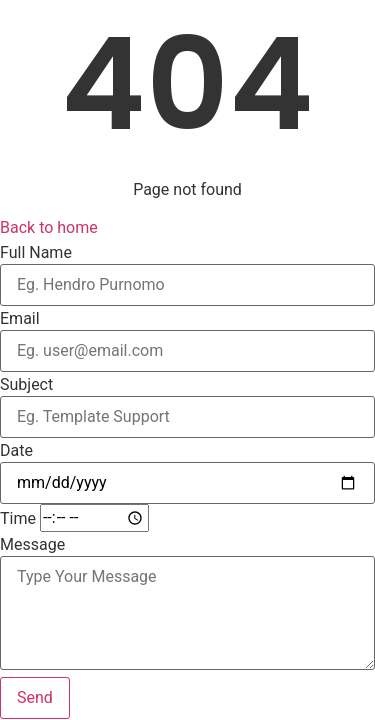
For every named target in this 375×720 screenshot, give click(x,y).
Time (18, 519)
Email (20, 319)
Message (32, 545)
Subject (26, 385)
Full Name (36, 253)
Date (16, 451)
